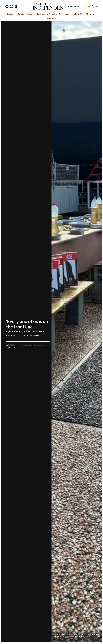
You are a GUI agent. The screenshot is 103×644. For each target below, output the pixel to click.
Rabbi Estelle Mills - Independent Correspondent (27, 345)
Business (11, 14)
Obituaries (90, 14)
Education (31, 14)
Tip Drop (86, 6)
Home (70, 6)
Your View (52, 19)
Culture (21, 14)
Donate (77, 6)
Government (65, 14)
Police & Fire (78, 14)
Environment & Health (47, 14)
